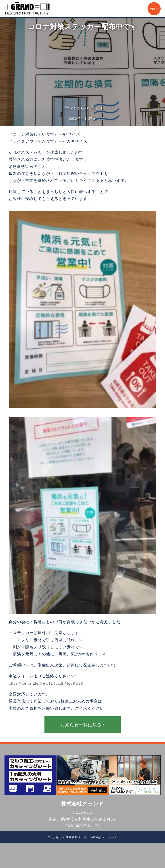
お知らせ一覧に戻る (82, 725)
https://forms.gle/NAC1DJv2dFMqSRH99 (46, 683)
